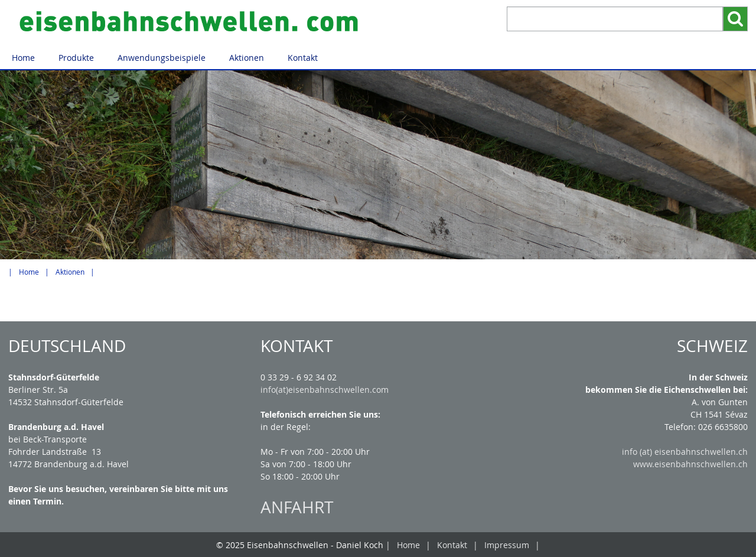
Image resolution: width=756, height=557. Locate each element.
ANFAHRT (297, 507)
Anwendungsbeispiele (162, 58)
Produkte (76, 58)
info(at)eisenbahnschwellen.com (325, 390)
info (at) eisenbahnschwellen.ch (685, 452)
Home (23, 58)
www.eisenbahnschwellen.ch (690, 464)
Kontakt (303, 58)
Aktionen (247, 58)
